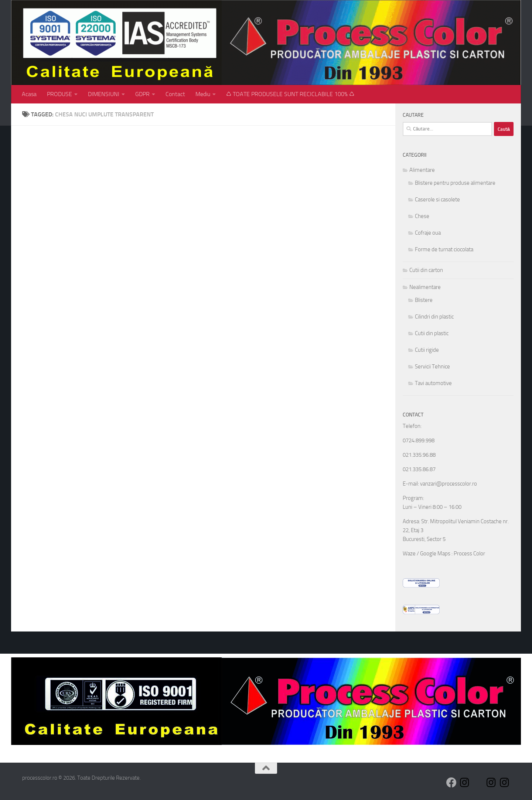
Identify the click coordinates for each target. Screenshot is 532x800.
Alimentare (422, 170)
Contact (175, 94)
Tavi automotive (433, 383)
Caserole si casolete (437, 200)
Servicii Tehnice (432, 367)
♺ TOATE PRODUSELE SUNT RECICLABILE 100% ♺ (290, 94)
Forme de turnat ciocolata (444, 249)
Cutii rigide (427, 350)
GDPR (142, 94)
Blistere (424, 300)
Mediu (203, 94)
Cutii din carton (426, 270)
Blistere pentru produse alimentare (455, 183)
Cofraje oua (428, 233)
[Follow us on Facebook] (451, 783)
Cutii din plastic (432, 333)
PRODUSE (59, 94)
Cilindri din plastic (434, 317)
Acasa (29, 94)
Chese (422, 216)
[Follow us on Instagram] (465, 783)
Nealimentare (425, 287)
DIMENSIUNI (104, 94)
